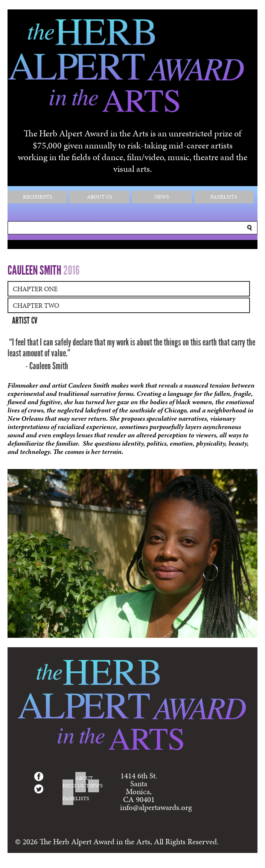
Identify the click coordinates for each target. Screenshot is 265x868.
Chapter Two (36, 305)
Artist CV (25, 321)
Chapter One (35, 289)
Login (245, 864)
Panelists (224, 197)
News (162, 197)
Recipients (38, 197)
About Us (100, 197)
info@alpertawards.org (156, 807)
